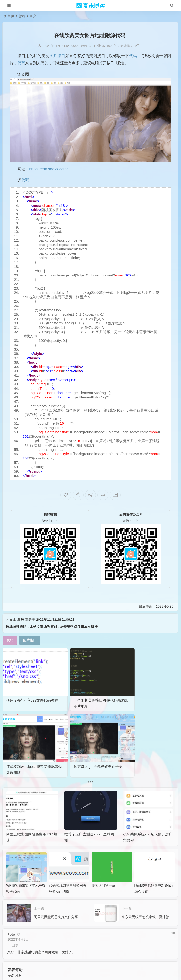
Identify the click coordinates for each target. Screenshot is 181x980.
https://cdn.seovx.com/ (48, 169)
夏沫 (21, 620)
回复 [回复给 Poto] (13, 862)
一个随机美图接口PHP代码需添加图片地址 (67, 689)
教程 (22, 16)
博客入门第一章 (103, 802)
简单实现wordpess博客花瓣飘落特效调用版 (112, 689)
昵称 (14, 934)
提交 (23, 947)
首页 (11, 16)
